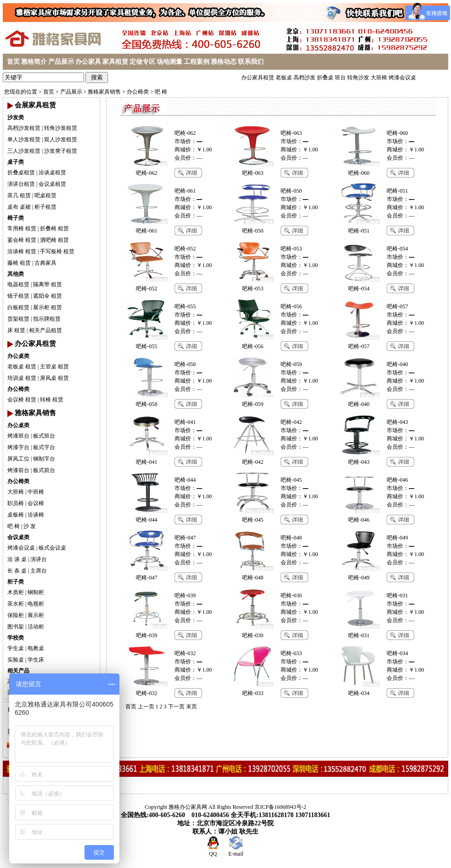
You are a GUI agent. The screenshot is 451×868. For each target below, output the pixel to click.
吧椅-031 (397, 595)
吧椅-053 (291, 249)
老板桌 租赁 (22, 367)
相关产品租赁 (45, 330)
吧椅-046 (397, 480)
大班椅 (379, 78)
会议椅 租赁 (22, 400)
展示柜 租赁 (48, 307)
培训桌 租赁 (22, 378)
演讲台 (39, 559)
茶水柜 (16, 604)
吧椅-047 (185, 538)
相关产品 (18, 671)
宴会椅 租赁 (22, 240)
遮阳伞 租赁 (48, 296)
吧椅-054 (397, 249)
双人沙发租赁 (61, 139)
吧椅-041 (185, 422)
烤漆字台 (18, 447)
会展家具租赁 (35, 105)
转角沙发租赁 (61, 128)
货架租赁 (18, 319)
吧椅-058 (185, 364)
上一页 (146, 707)
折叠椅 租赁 (54, 228)
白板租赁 (18, 307)
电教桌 (36, 648)
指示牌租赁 (47, 319)
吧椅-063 (291, 133)
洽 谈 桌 (17, 559)
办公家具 (88, 62)
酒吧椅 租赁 (54, 240)
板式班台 (44, 436)
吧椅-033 (291, 653)
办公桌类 (18, 356)
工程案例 (197, 62)
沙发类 (16, 117)
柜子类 (16, 582)
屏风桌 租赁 (54, 378)
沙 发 (30, 526)
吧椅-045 (291, 480)
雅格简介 (34, 62)
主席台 (39, 571)
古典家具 (45, 263)
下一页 (176, 707)
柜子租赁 (45, 207)
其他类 (16, 274)
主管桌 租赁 (54, 367)
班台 (340, 78)
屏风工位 (18, 459)
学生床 (36, 660)
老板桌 (284, 78)
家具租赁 (115, 62)
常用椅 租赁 (22, 228)
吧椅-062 (185, 133)
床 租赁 (16, 330)
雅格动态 (224, 62)
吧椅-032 (185, 653)
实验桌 (16, 660)
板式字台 (44, 447)
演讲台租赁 (21, 184)
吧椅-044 (185, 480)
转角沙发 (358, 78)
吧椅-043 (397, 422)
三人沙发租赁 (24, 151)
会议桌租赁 (52, 184)
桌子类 (16, 162)
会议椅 (36, 503)
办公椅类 (138, 92)
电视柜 (36, 604)
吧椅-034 (397, 653)
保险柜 (16, 615)
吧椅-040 (397, 364)
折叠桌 (325, 78)
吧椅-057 (397, 306)
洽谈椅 (36, 515)
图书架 (16, 627)
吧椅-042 (291, 422)
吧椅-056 (291, 306)
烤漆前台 (18, 470)
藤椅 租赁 (19, 263)
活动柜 (36, 627)
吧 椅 (161, 92)
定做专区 (142, 62)
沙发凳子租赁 (61, 151)
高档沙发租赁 (24, 128)
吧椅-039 (185, 595)
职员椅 (16, 503)
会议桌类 (18, 537)
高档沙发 (304, 78)
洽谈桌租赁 (52, 172)
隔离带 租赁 (48, 284)
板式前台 (44, 470)
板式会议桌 (52, 548)
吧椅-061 (185, 191)
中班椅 (36, 492)
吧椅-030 (291, 595)
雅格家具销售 (104, 92)
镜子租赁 (18, 296)
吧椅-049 (397, 538)
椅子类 (16, 218)
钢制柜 (36, 592)
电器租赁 (18, 284)
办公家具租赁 (258, 78)
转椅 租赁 (52, 400)
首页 (13, 62)
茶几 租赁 (19, 195)
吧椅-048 (291, 538)
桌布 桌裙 (19, 207)
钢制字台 (44, 459)
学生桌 (16, 648)
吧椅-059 (291, 364)
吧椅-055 (185, 306)
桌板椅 (16, 515)
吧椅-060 (397, 133)
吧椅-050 (291, 191)
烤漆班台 (18, 436)
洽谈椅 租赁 (22, 251)
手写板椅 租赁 (57, 251)
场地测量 (169, 62)
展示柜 (36, 615)
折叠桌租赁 (21, 172)
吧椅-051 (397, 191)
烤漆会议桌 (402, 78)
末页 (192, 707)
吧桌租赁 (45, 195)
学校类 (16, 638)
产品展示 (61, 62)
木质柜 (16, 592)
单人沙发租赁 (24, 139)
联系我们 (251, 62)
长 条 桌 (17, 571)
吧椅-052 (185, 249)
